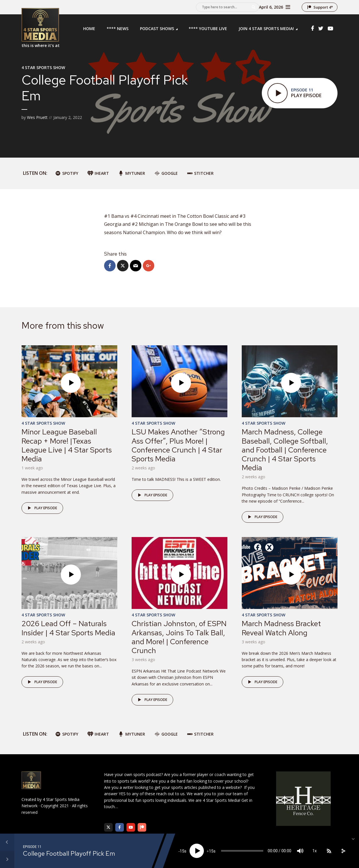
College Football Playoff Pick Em (69, 854)
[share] (343, 851)
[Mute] (300, 851)
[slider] (242, 851)
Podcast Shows (157, 29)
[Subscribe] (329, 851)
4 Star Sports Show (43, 67)
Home (89, 29)
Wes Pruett (37, 117)
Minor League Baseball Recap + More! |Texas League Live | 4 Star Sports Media (67, 445)
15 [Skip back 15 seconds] (182, 851)
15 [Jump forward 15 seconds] (211, 851)
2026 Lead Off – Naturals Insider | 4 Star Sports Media (68, 628)
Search (254, 7)
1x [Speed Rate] (315, 851)
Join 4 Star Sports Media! (266, 29)
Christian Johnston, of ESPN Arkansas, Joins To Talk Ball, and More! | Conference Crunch (179, 637)
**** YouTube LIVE (208, 29)
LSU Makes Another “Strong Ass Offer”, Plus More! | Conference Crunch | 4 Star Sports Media (178, 445)
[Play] (197, 851)
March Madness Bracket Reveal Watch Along (281, 628)
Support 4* (323, 7)
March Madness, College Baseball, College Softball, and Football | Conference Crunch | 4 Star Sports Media (285, 450)
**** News (118, 29)
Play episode (41, 508)
